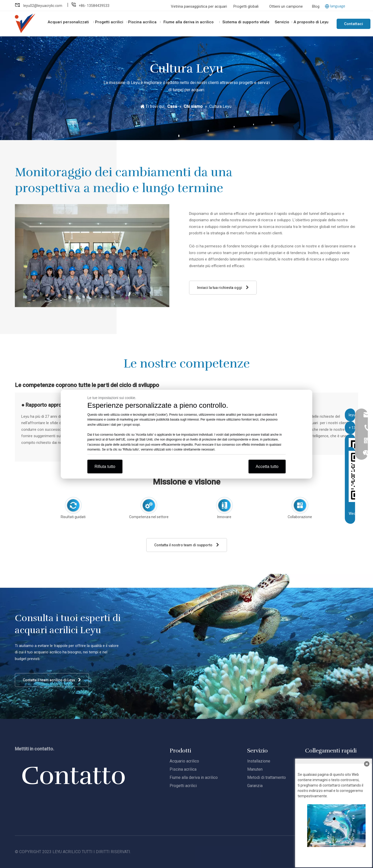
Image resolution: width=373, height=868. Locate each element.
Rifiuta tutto (105, 466)
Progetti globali (246, 6)
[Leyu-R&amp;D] (92, 256)
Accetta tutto (267, 466)
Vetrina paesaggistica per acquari (199, 6)
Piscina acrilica (183, 769)
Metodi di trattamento (267, 777)
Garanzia (255, 786)
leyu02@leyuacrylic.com (43, 6)
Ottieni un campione (286, 6)
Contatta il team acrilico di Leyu (52, 680)
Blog (316, 6)
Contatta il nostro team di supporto (187, 545)
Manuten (255, 769)
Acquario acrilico (184, 761)
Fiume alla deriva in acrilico (194, 777)
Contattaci (354, 24)
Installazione (259, 761)
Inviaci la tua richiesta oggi (223, 287)
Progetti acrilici (183, 786)
